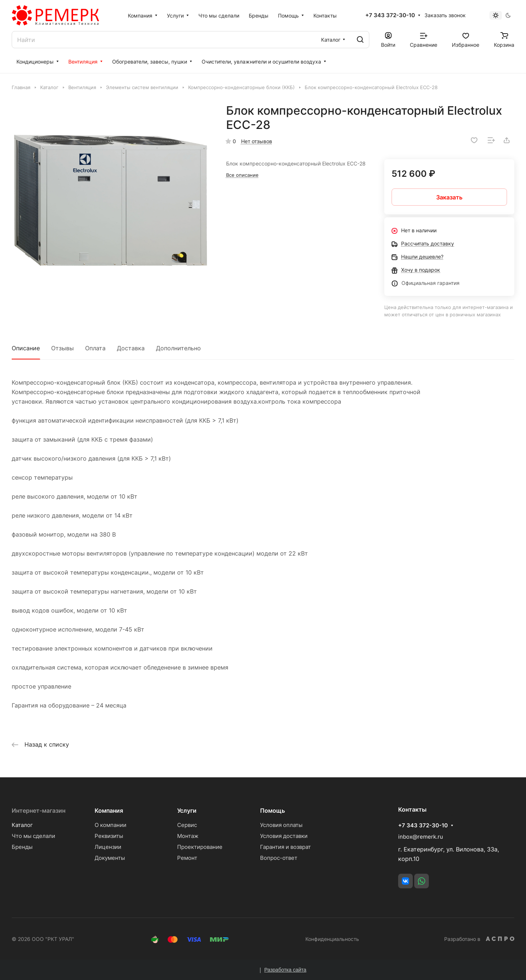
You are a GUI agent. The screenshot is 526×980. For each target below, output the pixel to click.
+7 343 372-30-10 (390, 15)
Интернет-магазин (39, 811)
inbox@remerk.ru (421, 837)
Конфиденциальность (332, 939)
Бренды (22, 847)
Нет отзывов (257, 141)
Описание (26, 348)
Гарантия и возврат (285, 847)
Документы (110, 858)
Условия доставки (284, 836)
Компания (109, 811)
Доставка (131, 348)
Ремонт (187, 858)
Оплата (95, 348)
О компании (110, 825)
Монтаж (188, 836)
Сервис (187, 825)
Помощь (272, 811)
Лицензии (108, 847)
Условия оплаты (281, 825)
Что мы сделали (33, 836)
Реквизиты (109, 836)
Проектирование (200, 847)
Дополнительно (178, 348)
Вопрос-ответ (279, 858)
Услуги (187, 811)
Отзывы (62, 348)
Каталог (22, 825)
